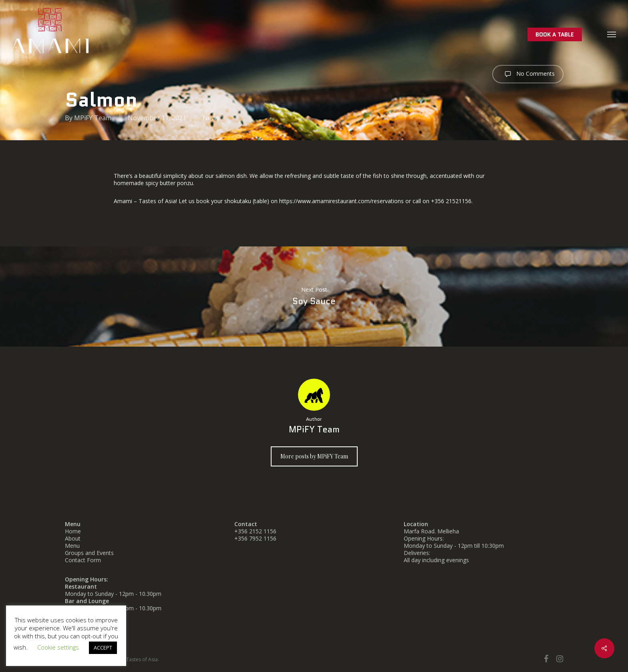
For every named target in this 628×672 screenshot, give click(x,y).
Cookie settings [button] (58, 647)
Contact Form (83, 560)
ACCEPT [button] (103, 648)
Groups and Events (89, 553)
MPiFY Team (93, 118)
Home (73, 531)
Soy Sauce (314, 297)
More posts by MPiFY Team (314, 456)
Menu (72, 546)
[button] (612, 34)
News (211, 118)
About (73, 538)
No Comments (528, 74)
